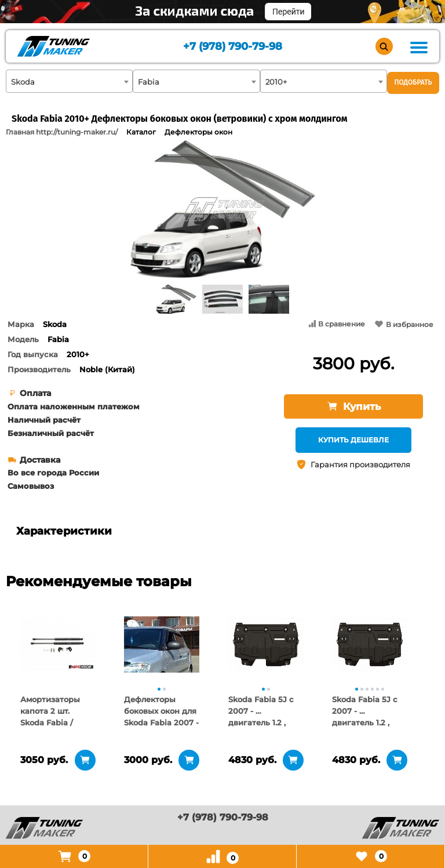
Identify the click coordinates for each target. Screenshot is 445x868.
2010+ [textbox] (276, 82)
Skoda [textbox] (23, 82)
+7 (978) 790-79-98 (233, 47)
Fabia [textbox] (149, 82)
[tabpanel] (58, 644)
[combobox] (69, 81)
